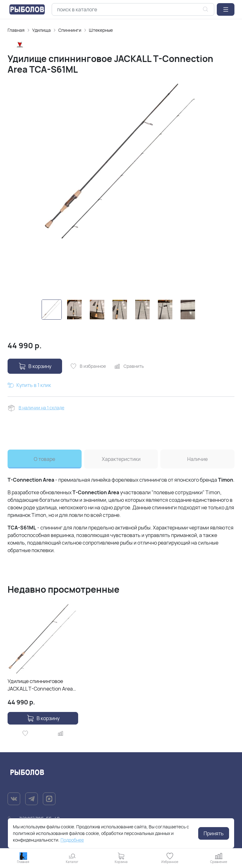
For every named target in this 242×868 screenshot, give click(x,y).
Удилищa (41, 30)
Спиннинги (70, 30)
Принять (214, 833)
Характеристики (121, 459)
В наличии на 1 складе (41, 408)
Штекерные (101, 30)
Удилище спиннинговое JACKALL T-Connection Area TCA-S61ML (40, 685)
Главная (16, 30)
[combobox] (133, 9)
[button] (226, 9)
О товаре (44, 459)
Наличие (197, 459)
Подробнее (72, 840)
